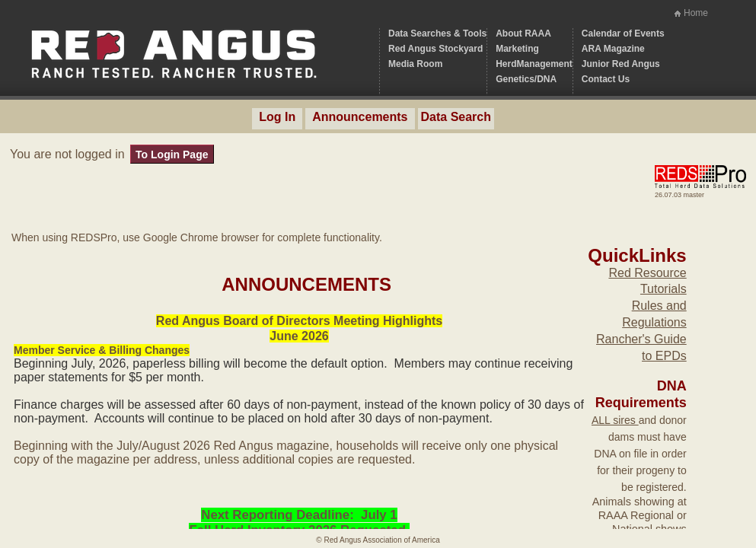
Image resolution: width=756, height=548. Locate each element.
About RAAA (523, 33)
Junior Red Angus (621, 64)
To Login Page (172, 155)
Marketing (517, 49)
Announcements (360, 117)
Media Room (415, 64)
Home (696, 13)
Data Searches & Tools (437, 33)
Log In (277, 117)
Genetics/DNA (526, 79)
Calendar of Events (623, 33)
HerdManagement (534, 64)
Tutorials (663, 289)
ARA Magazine (613, 49)
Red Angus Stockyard (435, 49)
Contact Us (606, 79)
